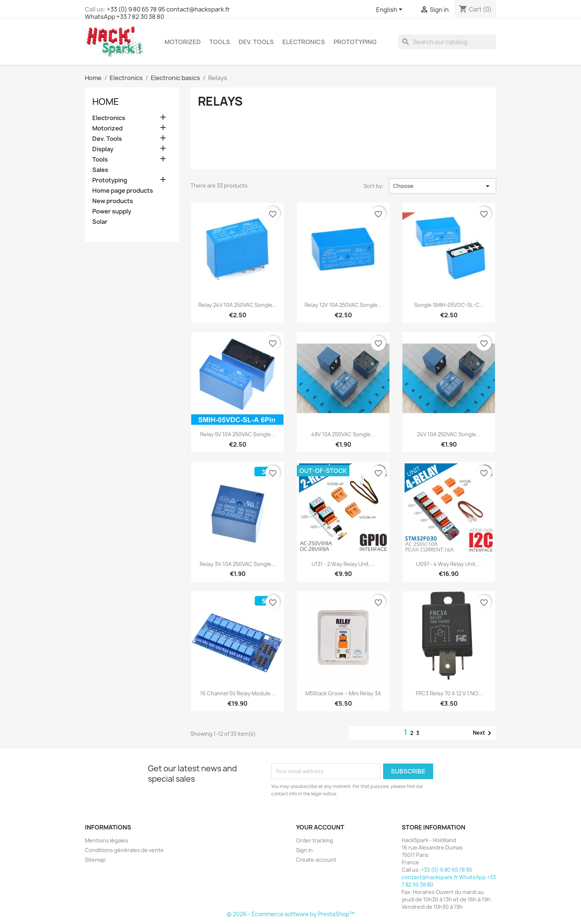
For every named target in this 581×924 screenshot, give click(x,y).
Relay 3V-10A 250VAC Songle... (238, 564)
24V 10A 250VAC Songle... (449, 434)
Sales (100, 170)
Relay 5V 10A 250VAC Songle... (238, 434)
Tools (220, 42)
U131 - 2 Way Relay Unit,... (343, 564)
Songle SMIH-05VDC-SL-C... (449, 305)
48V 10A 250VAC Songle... (343, 434)
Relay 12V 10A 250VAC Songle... (343, 305)
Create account (316, 860)
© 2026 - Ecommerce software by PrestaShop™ (291, 914)
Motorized (183, 42)
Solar (100, 222)
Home (106, 102)
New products (113, 201)
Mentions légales (107, 840)
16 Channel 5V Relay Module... (238, 693)
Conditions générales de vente (124, 850)
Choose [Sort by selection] (443, 186)
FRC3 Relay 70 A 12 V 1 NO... (449, 693)
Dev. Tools (256, 42)
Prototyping (355, 42)
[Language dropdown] (391, 10)
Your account (320, 827)
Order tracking (315, 840)
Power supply (112, 211)
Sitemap (95, 860)
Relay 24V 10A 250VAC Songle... (238, 305)
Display (103, 149)
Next (483, 733)
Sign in (304, 850)
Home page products (123, 191)
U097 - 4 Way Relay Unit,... (449, 564)
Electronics (304, 42)
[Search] (447, 42)
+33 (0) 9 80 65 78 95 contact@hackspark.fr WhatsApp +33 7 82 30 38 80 (157, 13)
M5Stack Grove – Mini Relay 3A (343, 693)
